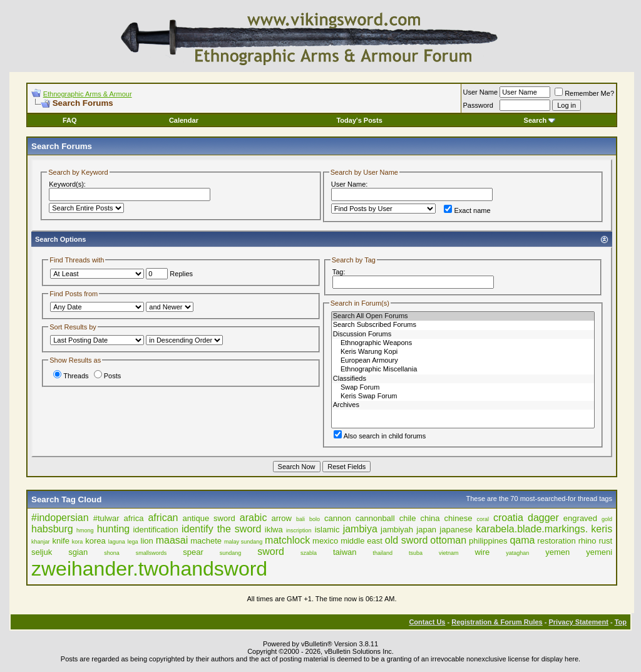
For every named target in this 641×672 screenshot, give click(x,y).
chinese (459, 518)
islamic (327, 530)
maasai (172, 540)
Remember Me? (584, 93)
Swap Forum (463, 388)
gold (607, 519)
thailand (382, 553)
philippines (488, 541)
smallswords (151, 553)
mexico (325, 541)
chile (408, 518)
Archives (463, 405)
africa (134, 518)
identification (155, 530)
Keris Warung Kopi (463, 352)
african (163, 518)
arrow (281, 518)
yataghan (517, 553)
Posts (108, 376)
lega (133, 542)
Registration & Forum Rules (497, 622)
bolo (315, 519)
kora (78, 542)
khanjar (41, 542)
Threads (71, 376)
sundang (231, 553)
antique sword (209, 518)
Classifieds (463, 379)
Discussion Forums (463, 334)
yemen (557, 552)
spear (193, 552)
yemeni (599, 552)
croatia (508, 518)
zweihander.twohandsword (149, 569)
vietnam (449, 553)
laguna (117, 542)
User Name (481, 92)
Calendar (184, 120)
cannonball (375, 518)
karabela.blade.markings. (532, 529)
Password (478, 105)
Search (540, 120)
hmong (85, 530)
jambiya (360, 529)
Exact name (467, 210)
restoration (556, 541)
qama (522, 540)
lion (147, 541)
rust (605, 541)
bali (300, 519)
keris (602, 529)
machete (206, 541)
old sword (407, 540)
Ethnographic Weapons (463, 343)
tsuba (416, 553)
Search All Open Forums (463, 316)
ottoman (448, 540)
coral (483, 519)
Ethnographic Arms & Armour (88, 94)
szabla (309, 553)
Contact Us (427, 622)
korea (95, 541)
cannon (338, 518)
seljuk (42, 552)
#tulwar (106, 518)
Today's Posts (359, 120)
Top (621, 622)
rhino (587, 541)
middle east (362, 541)
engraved (580, 518)
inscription (299, 530)
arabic (254, 518)
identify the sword (222, 529)
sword (271, 551)
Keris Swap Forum (463, 396)
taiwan (345, 552)
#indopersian (60, 518)
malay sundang (243, 542)
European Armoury (463, 361)
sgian (78, 552)
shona (112, 553)
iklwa (274, 530)
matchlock (287, 540)
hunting (114, 529)
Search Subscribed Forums (463, 325)
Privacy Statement (578, 622)
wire (482, 552)
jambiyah (397, 530)
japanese (456, 530)
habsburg (52, 529)
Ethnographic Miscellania (463, 370)
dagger (543, 518)
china (430, 518)
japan (426, 530)
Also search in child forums (380, 436)
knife (60, 541)
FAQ (70, 120)
